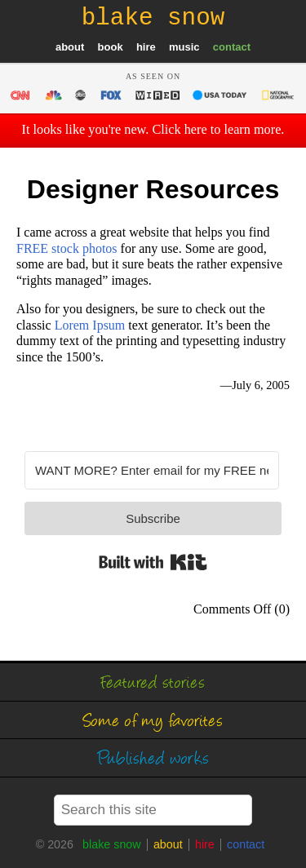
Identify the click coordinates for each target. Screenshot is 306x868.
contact (232, 47)
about (70, 47)
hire (146, 47)
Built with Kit (153, 562)
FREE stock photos (67, 248)
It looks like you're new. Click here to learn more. (153, 130)
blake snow (112, 844)
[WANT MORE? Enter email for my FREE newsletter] (152, 470)
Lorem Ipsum (90, 325)
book (111, 47)
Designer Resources (153, 189)
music (184, 47)
